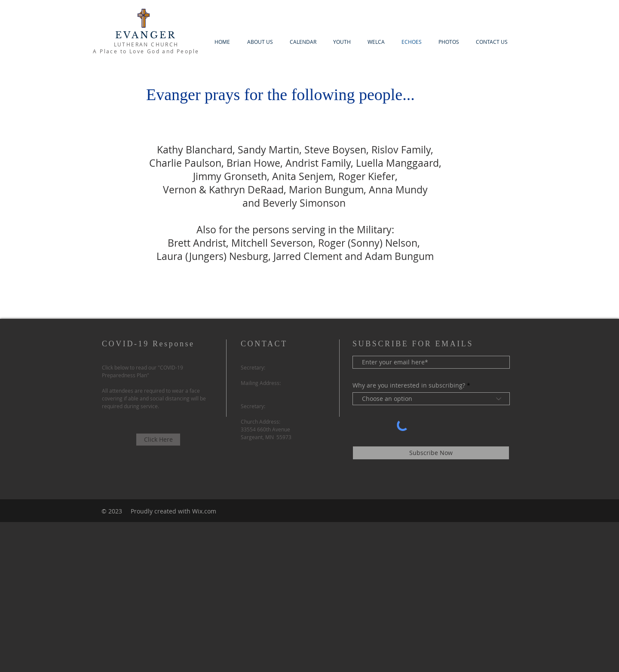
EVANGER (146, 35)
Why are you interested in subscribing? (409, 385)
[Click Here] (158, 440)
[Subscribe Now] (431, 453)
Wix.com (204, 511)
